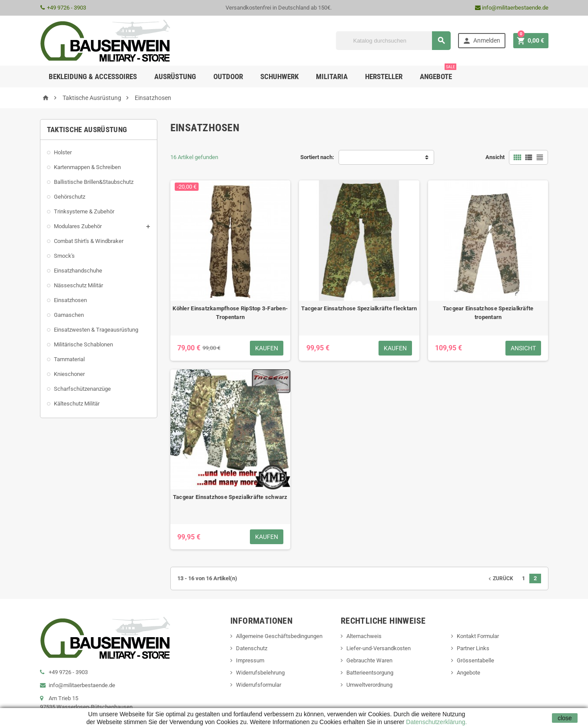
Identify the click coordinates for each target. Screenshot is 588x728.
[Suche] (393, 41)
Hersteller (384, 76)
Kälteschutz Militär (77, 404)
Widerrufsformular (259, 685)
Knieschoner (69, 374)
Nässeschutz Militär (78, 285)
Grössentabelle (475, 660)
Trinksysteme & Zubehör (84, 211)
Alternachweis (364, 636)
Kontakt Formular (478, 636)
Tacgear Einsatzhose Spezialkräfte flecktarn (359, 308)
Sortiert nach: (317, 157)
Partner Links (473, 648)
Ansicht (495, 157)
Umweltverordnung (369, 685)
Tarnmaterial (69, 359)
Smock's (64, 256)
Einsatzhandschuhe (78, 271)
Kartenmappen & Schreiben (87, 167)
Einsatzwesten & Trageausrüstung (96, 330)
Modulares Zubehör (78, 226)
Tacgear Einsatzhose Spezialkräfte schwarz (230, 497)
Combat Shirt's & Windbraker (89, 241)
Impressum (250, 660)
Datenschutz (252, 648)
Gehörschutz (70, 197)
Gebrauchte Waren (369, 660)
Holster (63, 152)
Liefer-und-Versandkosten (379, 648)
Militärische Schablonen (83, 344)
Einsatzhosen (70, 300)
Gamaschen (69, 315)
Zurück (500, 578)
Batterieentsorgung (370, 673)
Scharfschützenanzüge (82, 389)
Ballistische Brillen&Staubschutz (94, 182)
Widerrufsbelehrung (260, 673)
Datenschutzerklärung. (435, 722)
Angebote (438, 73)
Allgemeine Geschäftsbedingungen (279, 636)
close (565, 718)
